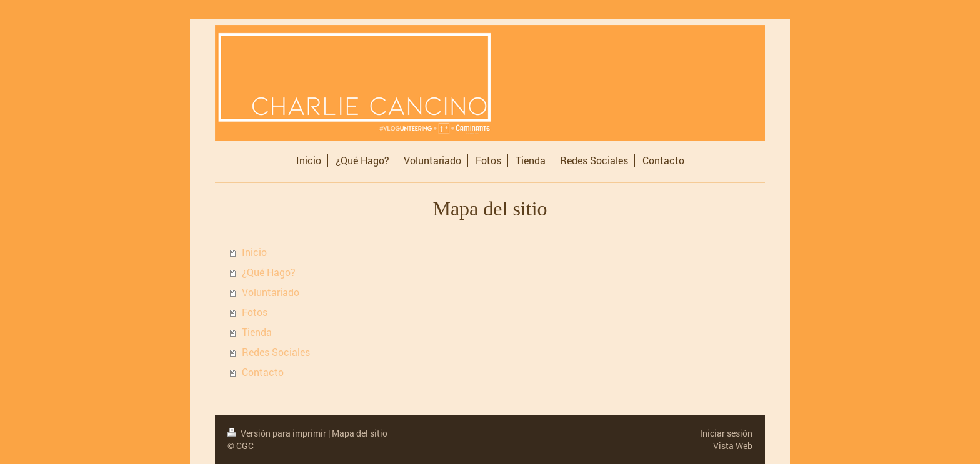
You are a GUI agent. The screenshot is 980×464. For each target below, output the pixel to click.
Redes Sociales (276, 352)
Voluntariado (271, 292)
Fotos (255, 312)
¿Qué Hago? (269, 272)
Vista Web (733, 446)
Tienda (257, 332)
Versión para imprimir (278, 433)
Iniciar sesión (726, 433)
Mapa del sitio (360, 433)
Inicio (254, 252)
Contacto (263, 372)
